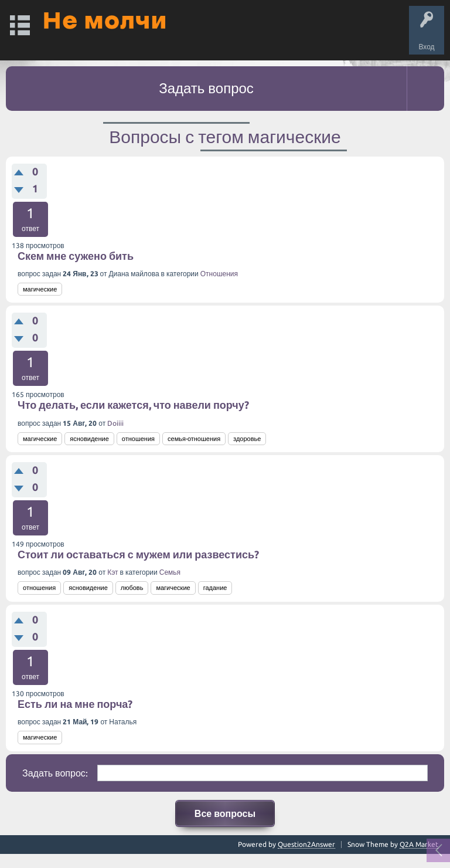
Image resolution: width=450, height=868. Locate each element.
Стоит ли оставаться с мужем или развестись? (138, 554)
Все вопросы (225, 813)
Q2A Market (419, 844)
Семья (170, 572)
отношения (138, 439)
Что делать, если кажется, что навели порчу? (133, 405)
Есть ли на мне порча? (75, 704)
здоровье (247, 439)
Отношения (219, 274)
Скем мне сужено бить (76, 256)
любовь (132, 588)
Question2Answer (306, 844)
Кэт (112, 572)
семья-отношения (194, 439)
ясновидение (89, 439)
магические (40, 289)
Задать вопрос (206, 88)
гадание (215, 588)
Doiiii (115, 423)
